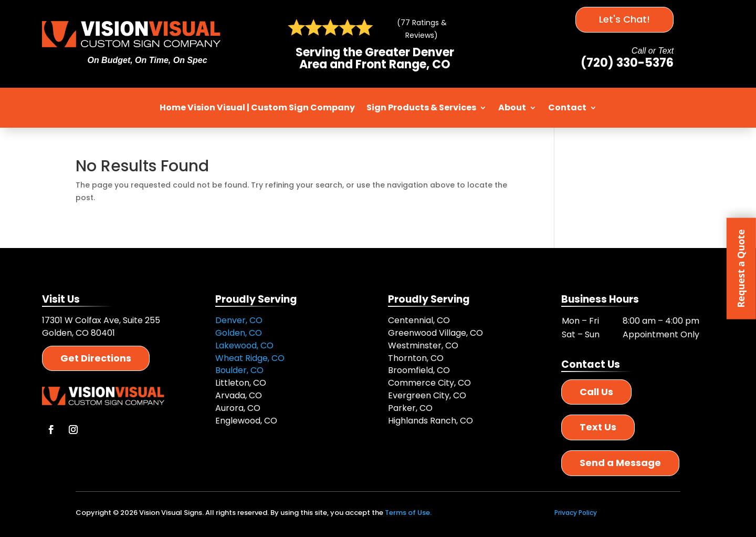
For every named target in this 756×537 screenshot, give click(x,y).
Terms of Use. (408, 513)
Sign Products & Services (421, 107)
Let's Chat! (624, 19)
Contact (567, 107)
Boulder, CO (239, 370)
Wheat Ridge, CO (250, 358)
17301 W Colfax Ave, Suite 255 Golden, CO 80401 (101, 327)
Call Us (596, 392)
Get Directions (96, 358)
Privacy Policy (576, 513)
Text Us (598, 427)
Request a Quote (741, 268)
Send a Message (620, 463)
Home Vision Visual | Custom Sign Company (257, 107)
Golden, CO (239, 333)
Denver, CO (239, 320)
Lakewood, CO (244, 345)
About (512, 107)
